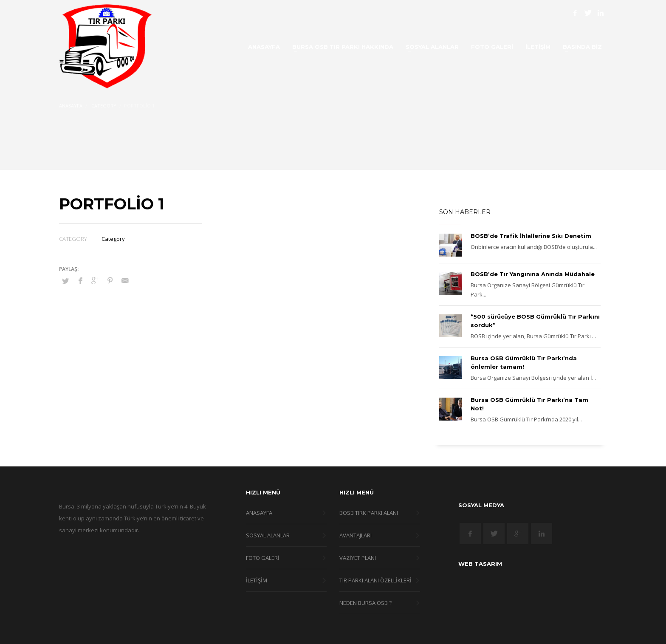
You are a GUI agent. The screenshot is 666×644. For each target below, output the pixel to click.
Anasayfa (71, 106)
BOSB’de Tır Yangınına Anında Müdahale (533, 274)
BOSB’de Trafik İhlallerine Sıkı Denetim (531, 236)
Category (104, 106)
